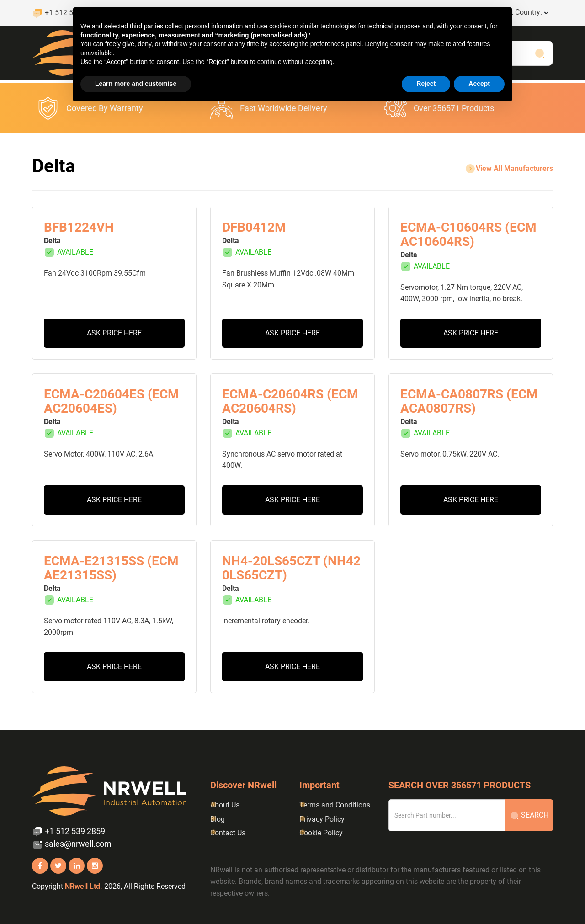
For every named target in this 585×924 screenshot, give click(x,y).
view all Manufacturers (509, 169)
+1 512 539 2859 (69, 832)
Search (529, 815)
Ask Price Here (114, 333)
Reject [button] (426, 84)
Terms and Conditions (335, 805)
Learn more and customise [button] (136, 84)
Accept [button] (479, 84)
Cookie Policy (321, 833)
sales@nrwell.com (72, 844)
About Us (225, 805)
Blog (218, 819)
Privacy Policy (322, 819)
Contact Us (228, 833)
